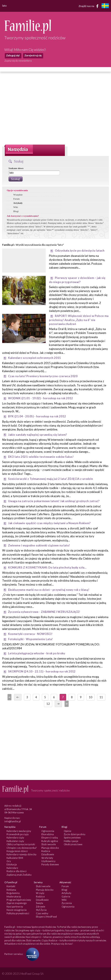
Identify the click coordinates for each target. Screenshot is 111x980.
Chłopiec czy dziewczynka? (22, 848)
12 (48, 704)
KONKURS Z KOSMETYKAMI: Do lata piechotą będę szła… (47, 567)
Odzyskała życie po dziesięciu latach (80, 251)
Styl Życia (41, 910)
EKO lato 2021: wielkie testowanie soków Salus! (41, 457)
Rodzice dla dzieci (17, 871)
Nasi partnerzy (15, 907)
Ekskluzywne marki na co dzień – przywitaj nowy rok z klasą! (49, 590)
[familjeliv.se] (105, 6)
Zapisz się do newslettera (18, 61)
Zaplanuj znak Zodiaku (19, 875)
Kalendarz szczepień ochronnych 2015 (34, 358)
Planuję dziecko (50, 848)
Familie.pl (8, 245)
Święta (40, 903)
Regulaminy (13, 893)
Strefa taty (47, 858)
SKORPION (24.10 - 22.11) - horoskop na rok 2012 (42, 671)
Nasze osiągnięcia (17, 910)
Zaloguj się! (13, 55)
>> (66, 704)
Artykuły (18, 203)
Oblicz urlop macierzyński (21, 844)
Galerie (66, 896)
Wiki (16, 207)
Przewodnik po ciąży (18, 834)
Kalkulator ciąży (15, 841)
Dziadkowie (48, 854)
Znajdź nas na (89, 6)
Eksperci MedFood (46, 917)
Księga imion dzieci (17, 851)
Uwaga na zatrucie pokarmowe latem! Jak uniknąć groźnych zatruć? (54, 501)
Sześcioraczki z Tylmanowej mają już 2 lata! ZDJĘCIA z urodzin (50, 479)
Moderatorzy (14, 896)
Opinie (68, 831)
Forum (16, 199)
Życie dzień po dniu (75, 834)
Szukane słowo (16, 168)
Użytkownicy (48, 861)
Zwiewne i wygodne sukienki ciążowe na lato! (39, 545)
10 (91, 697)
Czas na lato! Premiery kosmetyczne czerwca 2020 (43, 376)
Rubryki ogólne (50, 841)
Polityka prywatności (18, 913)
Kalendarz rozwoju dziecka (21, 854)
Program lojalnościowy (19, 900)
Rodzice (46, 851)
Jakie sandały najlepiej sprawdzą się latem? (37, 435)
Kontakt (11, 886)
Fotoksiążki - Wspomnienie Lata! (30, 639)
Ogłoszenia (48, 831)
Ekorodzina (48, 834)
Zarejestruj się (33, 55)
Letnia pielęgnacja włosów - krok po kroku (37, 653)
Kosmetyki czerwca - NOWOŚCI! (30, 634)
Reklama (11, 890)
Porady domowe (50, 864)
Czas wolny (42, 913)
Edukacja (12, 864)
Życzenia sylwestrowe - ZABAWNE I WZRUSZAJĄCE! (44, 612)
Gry (9, 861)
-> (58, 704)
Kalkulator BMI (15, 858)
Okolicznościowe (73, 844)
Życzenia (67, 903)
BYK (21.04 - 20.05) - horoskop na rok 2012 (37, 416)
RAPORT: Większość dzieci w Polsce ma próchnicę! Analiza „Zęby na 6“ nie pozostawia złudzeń (79, 320)
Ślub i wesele (49, 844)
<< (9, 697)
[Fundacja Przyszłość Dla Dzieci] (31, 954)
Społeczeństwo (72, 837)
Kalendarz (12, 868)
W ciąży (40, 893)
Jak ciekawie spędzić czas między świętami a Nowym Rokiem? (49, 523)
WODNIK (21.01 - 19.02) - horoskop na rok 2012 (40, 398)
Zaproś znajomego (17, 903)
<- (18, 697)
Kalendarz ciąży (15, 837)
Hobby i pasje (71, 841)
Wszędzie (18, 195)
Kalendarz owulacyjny (19, 831)
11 (101, 697)
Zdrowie (41, 907)
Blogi (16, 211)
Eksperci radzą (50, 837)
